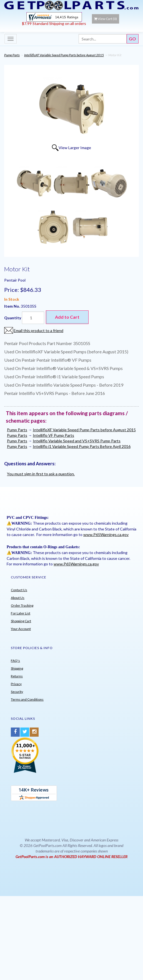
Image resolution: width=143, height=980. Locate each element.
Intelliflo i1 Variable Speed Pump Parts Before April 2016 (82, 446)
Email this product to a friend (38, 331)
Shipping (17, 668)
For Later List (21, 613)
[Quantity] (33, 318)
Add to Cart (67, 317)
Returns (17, 676)
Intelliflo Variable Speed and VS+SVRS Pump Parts (77, 441)
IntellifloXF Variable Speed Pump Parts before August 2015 (64, 55)
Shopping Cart (21, 621)
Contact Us (19, 590)
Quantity (13, 318)
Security (17, 692)
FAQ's (15, 661)
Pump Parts (12, 55)
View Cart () (106, 19)
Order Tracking (22, 605)
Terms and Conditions (27, 699)
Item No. (12, 306)
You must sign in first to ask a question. (41, 474)
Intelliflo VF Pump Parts (53, 435)
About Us (18, 598)
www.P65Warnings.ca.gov (106, 534)
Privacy (16, 684)
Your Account (21, 629)
